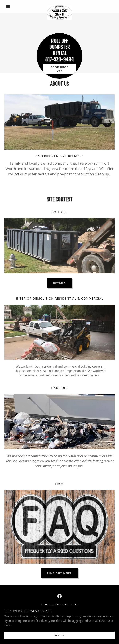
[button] (13, 7)
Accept (60, 635)
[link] (59, 7)
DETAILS (59, 283)
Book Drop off (60, 69)
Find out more (59, 573)
